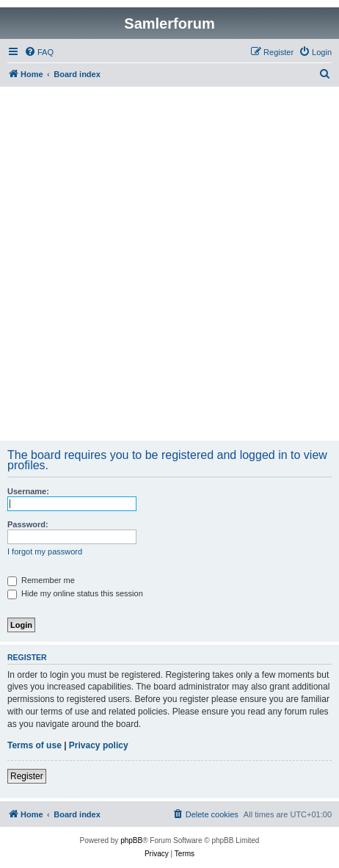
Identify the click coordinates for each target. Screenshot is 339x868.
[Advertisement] (169, 264)
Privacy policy (99, 745)
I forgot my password (45, 551)
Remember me (41, 580)
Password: (28, 524)
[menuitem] (39, 52)
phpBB (131, 840)
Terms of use (34, 745)
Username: (28, 491)
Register (27, 776)
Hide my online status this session (75, 593)
